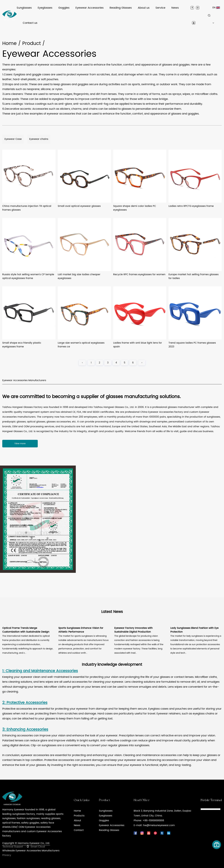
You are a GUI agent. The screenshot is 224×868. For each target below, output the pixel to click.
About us (144, 8)
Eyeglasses (45, 8)
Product (32, 43)
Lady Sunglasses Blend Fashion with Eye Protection (194, 630)
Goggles (64, 8)
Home (9, 43)
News (175, 8)
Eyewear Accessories (89, 8)
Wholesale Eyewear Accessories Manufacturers (31, 851)
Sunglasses (24, 8)
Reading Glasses (121, 8)
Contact (79, 830)
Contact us (30, 23)
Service (160, 8)
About (77, 820)
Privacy (7, 855)
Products (79, 816)
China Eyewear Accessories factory (162, 412)
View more (20, 444)
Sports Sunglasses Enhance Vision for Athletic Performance (81, 630)
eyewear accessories (35, 755)
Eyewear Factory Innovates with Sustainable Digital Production (133, 630)
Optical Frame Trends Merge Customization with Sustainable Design (26, 630)
